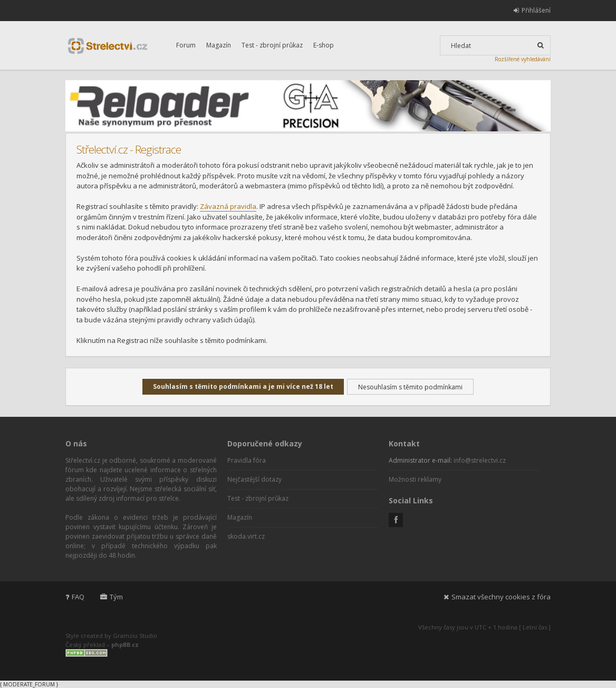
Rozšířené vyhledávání (523, 59)
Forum (186, 45)
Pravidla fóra (247, 460)
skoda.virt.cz (246, 536)
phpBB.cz (125, 644)
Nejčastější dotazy (254, 479)
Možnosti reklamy (415, 479)
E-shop (324, 45)
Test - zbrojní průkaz (272, 45)
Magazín (219, 45)
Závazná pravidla (228, 206)
